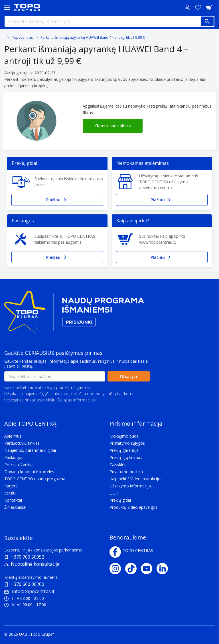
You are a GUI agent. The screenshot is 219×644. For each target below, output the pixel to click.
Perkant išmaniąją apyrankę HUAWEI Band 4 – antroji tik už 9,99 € (93, 37)
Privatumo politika (114, 400)
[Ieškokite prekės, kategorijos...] (109, 21)
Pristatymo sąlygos (127, 443)
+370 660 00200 (28, 584)
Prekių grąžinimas (126, 457)
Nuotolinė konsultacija (35, 564)
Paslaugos (14, 457)
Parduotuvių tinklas (22, 443)
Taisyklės (118, 464)
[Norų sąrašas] (198, 8)
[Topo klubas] (74, 314)
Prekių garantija (124, 450)
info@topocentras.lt (29, 591)
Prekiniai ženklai (19, 464)
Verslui (10, 493)
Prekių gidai (120, 500)
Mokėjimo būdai (124, 436)
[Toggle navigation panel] (7, 8)
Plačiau (57, 200)
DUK (114, 493)
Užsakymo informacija (130, 486)
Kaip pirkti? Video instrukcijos (136, 479)
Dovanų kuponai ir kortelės (29, 472)
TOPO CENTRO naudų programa (35, 479)
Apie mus (13, 436)
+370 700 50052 (28, 557)
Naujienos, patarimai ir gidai (30, 450)
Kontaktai (13, 500)
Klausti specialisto (113, 126)
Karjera (11, 486)
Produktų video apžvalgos (133, 507)
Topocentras (22, 37)
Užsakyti (129, 377)
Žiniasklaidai (15, 507)
